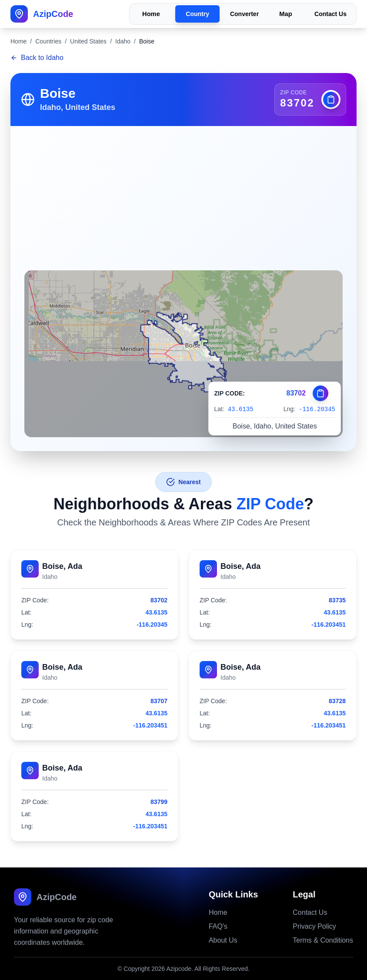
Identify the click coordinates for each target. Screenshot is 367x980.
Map (285, 14)
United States (88, 41)
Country (197, 14)
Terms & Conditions (323, 940)
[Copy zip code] (331, 100)
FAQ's (218, 926)
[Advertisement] (183, 191)
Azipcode (179, 969)
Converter (244, 14)
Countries (48, 41)
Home (151, 14)
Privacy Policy (314, 926)
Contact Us (330, 14)
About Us (223, 940)
